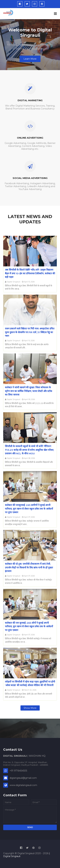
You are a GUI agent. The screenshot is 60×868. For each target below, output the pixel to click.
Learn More (30, 59)
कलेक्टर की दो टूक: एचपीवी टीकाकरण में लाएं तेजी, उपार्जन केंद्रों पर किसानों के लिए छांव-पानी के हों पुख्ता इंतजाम (29, 567)
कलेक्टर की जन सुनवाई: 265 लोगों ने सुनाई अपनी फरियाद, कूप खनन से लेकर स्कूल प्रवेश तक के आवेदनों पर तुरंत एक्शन (29, 626)
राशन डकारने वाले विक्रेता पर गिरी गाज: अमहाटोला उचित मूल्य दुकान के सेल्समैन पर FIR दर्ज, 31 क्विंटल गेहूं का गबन (30, 332)
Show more (30, 708)
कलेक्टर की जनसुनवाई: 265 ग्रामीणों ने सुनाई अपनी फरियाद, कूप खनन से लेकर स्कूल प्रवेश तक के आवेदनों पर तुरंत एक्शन (29, 509)
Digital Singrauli (14, 282)
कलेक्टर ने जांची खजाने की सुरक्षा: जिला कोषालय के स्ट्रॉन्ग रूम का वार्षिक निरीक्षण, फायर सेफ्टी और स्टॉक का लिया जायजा (29, 391)
